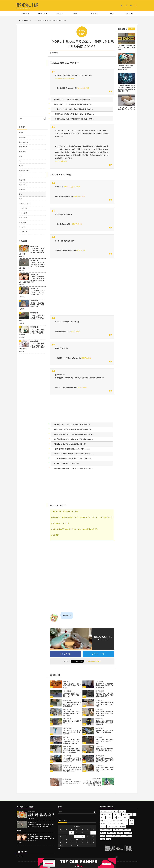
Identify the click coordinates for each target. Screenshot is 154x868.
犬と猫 (116, 811)
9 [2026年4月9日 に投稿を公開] (77, 836)
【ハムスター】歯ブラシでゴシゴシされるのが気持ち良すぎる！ (37, 305)
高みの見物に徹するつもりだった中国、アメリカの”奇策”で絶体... (73, 468)
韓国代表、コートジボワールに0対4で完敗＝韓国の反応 (70, 444)
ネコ (126, 824)
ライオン (109, 817)
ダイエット (60, 13)
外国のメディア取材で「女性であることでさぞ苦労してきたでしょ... (74, 454)
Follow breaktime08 (93, 661)
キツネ (114, 833)
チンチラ (115, 827)
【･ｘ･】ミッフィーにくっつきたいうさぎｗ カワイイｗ (126, 108)
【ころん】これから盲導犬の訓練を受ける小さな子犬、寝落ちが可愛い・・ (104, 723)
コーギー (103, 833)
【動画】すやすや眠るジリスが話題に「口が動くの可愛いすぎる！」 (104, 769)
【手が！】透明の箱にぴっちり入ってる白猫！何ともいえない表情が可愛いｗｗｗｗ (72, 769)
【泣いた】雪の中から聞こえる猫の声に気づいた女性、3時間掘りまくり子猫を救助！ (72, 751)
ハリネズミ (112, 824)
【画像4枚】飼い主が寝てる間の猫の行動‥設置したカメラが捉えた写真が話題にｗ (104, 695)
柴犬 (124, 811)
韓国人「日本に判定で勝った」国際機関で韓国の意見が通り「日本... (74, 434)
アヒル (122, 836)
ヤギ (115, 817)
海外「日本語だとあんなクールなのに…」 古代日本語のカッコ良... (73, 439)
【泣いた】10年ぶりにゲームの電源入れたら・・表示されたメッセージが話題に (32, 318)
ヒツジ (126, 820)
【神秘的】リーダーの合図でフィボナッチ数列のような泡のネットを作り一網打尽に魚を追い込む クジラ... (126, 88)
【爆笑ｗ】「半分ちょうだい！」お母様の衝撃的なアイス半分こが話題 (126, 68)
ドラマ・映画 (23, 218)
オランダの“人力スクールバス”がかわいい (66, 463)
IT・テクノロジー (43, 13)
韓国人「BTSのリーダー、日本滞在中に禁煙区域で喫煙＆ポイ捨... (73, 104)
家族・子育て (23, 185)
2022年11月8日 (77, 224)
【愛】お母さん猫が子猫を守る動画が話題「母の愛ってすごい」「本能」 (72, 714)
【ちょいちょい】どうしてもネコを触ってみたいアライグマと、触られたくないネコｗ (72, 741)
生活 (20, 156)
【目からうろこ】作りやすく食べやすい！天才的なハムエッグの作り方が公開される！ (32, 251)
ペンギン (113, 820)
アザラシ (128, 836)
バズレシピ (104, 824)
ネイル (131, 824)
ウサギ (102, 836)
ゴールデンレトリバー (124, 830)
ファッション (23, 208)
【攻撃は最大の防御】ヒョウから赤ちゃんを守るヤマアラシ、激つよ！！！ (72, 695)
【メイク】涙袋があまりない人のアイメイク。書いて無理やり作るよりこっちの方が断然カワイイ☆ (32, 279)
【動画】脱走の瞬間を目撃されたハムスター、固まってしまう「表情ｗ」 (104, 704)
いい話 (108, 839)
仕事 (20, 199)
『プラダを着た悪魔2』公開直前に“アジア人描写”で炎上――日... (73, 459)
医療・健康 (22, 189)
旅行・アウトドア (24, 171)
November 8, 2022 (83, 88)
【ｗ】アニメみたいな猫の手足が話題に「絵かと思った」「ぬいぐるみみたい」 (104, 686)
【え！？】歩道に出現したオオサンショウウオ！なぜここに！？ (104, 741)
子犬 (119, 814)
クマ (109, 833)
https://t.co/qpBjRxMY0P (72, 187)
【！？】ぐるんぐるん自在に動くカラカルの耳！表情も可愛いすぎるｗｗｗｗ (92, 783)
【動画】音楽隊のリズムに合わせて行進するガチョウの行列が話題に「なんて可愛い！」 (104, 760)
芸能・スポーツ (129, 13)
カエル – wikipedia (61, 161)
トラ (109, 827)
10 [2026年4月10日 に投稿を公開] (82, 836)
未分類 (21, 166)
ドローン (103, 827)
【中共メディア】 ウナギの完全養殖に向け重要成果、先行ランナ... (73, 109)
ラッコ (102, 817)
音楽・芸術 (22, 137)
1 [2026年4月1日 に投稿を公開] (71, 833)
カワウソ (120, 833)
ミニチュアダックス (123, 817)
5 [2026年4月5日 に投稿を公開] (93, 833)
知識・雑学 (94, 13)
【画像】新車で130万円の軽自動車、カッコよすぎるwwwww (72, 449)
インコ (108, 836)
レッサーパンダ (127, 814)
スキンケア (122, 827)
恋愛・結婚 (22, 180)
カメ (126, 833)
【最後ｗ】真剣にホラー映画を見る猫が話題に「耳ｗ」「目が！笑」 (72, 686)
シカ (115, 830)
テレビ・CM (23, 222)
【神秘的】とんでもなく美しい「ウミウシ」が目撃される (104, 731)
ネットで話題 (25, 13)
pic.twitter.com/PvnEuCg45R (65, 78)
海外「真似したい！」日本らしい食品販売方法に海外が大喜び (72, 99)
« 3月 (60, 848)
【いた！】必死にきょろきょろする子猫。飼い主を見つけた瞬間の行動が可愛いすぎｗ (32, 346)
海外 (20, 161)
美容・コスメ (77, 13)
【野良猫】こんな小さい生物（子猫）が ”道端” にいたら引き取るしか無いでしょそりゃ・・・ (32, 265)
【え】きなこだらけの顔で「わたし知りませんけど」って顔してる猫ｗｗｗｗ (104, 714)
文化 (20, 175)
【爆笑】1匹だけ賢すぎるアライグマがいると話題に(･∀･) (104, 750)
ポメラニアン (104, 820)
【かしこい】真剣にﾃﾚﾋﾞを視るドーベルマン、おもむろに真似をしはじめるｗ (72, 760)
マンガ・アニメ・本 (25, 204)
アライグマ (115, 836)
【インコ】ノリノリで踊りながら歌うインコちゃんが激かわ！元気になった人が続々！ (32, 332)
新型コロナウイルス (106, 814)
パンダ (131, 820)
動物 (51, 687)
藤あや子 (106, 811)
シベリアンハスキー (106, 830)
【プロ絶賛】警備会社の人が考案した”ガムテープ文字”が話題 (127, 48)
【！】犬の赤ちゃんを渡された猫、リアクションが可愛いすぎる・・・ (37, 293)
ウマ (130, 833)
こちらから (20, 856)
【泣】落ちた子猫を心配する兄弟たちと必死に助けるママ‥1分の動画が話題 (72, 704)
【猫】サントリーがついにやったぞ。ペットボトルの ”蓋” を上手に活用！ (72, 732)
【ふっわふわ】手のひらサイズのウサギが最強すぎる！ (72, 782)
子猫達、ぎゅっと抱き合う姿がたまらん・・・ (72, 722)
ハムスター (120, 824)
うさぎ (102, 839)
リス (134, 814)
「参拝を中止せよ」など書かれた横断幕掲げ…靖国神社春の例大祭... (74, 119)
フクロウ (119, 820)
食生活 (111, 13)
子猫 (115, 814)
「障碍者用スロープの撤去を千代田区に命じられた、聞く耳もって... (74, 114)
